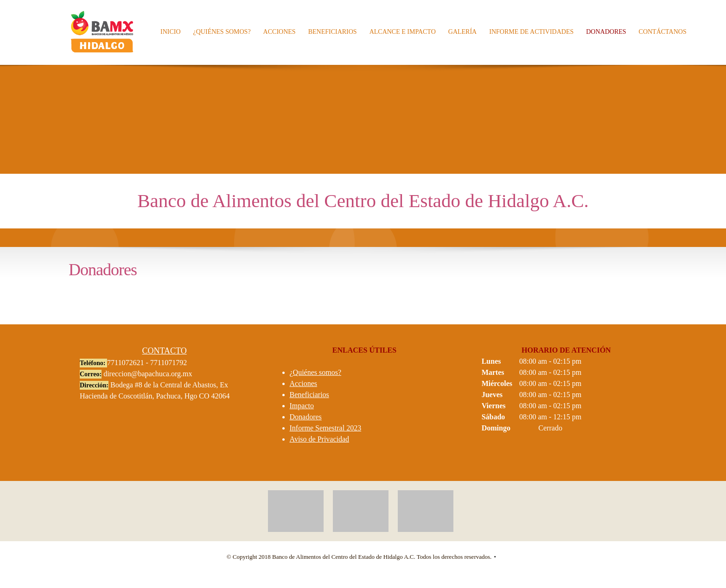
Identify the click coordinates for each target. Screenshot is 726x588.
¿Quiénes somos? (316, 372)
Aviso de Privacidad (320, 439)
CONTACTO (165, 351)
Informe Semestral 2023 (326, 428)
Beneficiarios (309, 395)
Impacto (302, 406)
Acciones (304, 383)
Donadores (306, 417)
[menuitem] (171, 32)
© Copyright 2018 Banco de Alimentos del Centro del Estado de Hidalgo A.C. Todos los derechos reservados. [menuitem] (359, 557)
